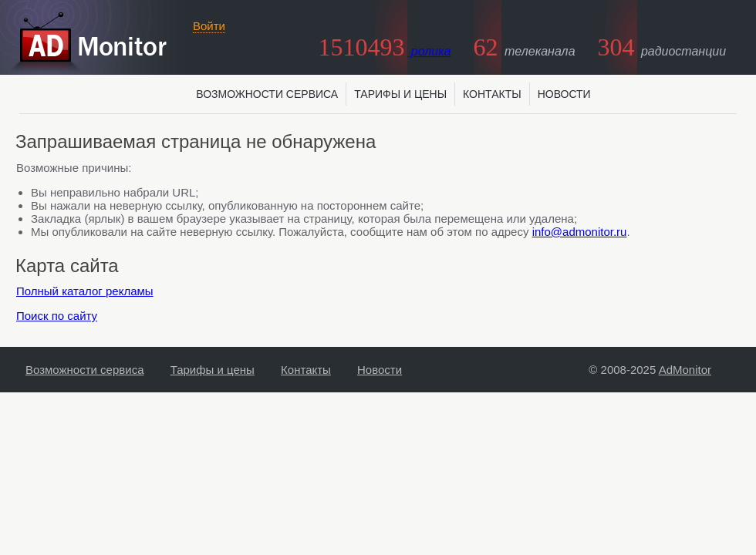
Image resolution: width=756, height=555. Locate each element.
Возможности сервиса (267, 94)
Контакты (492, 94)
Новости (564, 94)
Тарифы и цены (400, 94)
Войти (209, 26)
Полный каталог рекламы (85, 291)
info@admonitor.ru (580, 232)
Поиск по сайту (57, 316)
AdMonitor (685, 370)
